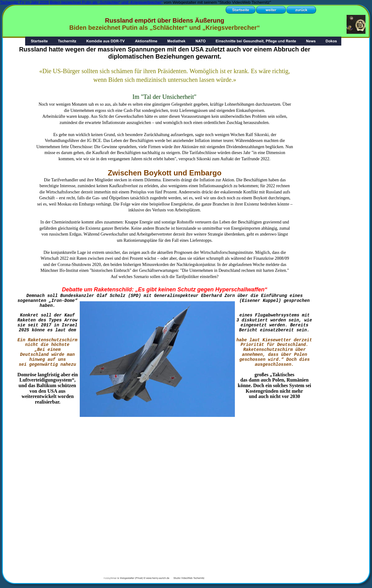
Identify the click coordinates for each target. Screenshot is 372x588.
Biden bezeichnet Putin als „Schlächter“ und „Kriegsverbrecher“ (106, 2)
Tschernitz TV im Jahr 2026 (24, 2)
